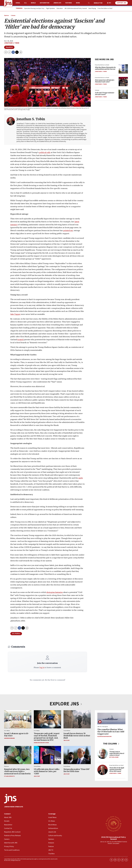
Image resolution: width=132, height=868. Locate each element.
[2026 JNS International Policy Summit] (113, 824)
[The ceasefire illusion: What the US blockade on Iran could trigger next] (111, 719)
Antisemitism (45, 3)
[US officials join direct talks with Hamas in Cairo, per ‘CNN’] (47, 755)
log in (42, 667)
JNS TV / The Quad (103, 727)
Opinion (6, 15)
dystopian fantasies (55, 592)
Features (69, 3)
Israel (18, 3)
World (33, 3)
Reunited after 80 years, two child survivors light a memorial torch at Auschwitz (17, 771)
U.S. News (7, 731)
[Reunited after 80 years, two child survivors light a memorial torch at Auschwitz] (18, 755)
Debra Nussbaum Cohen (41, 743)
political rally (45, 152)
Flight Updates (50, 9)
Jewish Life (57, 3)
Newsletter (98, 3)
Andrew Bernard (9, 738)
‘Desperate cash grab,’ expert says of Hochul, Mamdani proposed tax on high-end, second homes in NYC (47, 737)
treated (20, 340)
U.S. (26, 3)
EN (110, 3)
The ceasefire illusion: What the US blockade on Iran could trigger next (111, 732)
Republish (9, 47)
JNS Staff (67, 740)
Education (60, 9)
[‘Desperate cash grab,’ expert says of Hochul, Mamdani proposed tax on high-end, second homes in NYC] (47, 719)
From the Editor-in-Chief (105, 9)
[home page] (8, 4)
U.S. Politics (16, 634)
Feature (6, 766)
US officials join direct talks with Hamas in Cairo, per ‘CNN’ (47, 771)
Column (13, 15)
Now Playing (92, 9)
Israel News (67, 731)
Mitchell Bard (114, 757)
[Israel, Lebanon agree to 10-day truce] (18, 719)
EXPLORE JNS (66, 704)
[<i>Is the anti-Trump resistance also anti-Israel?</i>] (123, 94)
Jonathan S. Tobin (12, 43)
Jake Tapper (15, 314)
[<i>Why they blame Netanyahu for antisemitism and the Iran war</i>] (123, 69)
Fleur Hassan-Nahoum (104, 736)
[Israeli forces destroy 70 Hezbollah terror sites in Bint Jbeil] (77, 719)
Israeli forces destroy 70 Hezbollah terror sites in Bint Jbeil (77, 736)
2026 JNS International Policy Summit (113, 838)
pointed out (68, 230)
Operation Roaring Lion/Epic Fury (34, 9)
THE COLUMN (111, 744)
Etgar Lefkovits (9, 776)
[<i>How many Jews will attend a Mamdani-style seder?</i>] (123, 82)
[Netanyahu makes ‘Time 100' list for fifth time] (77, 755)
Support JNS (121, 3)
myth (81, 478)
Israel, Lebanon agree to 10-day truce (17, 734)
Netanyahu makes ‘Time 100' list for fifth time (77, 770)
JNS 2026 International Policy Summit (76, 9)
